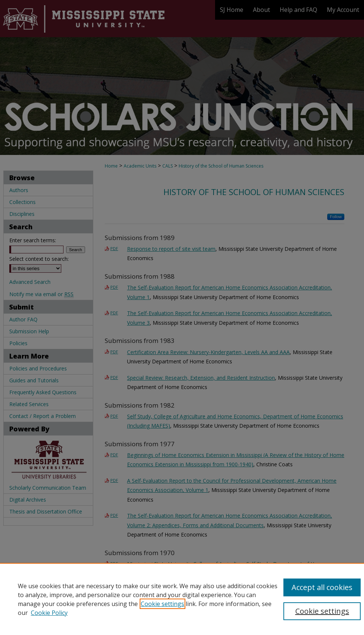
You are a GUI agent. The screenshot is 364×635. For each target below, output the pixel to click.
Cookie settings (162, 604)
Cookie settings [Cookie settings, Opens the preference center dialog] (322, 611)
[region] (182, 599)
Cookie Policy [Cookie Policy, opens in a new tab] (49, 613)
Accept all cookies (322, 587)
